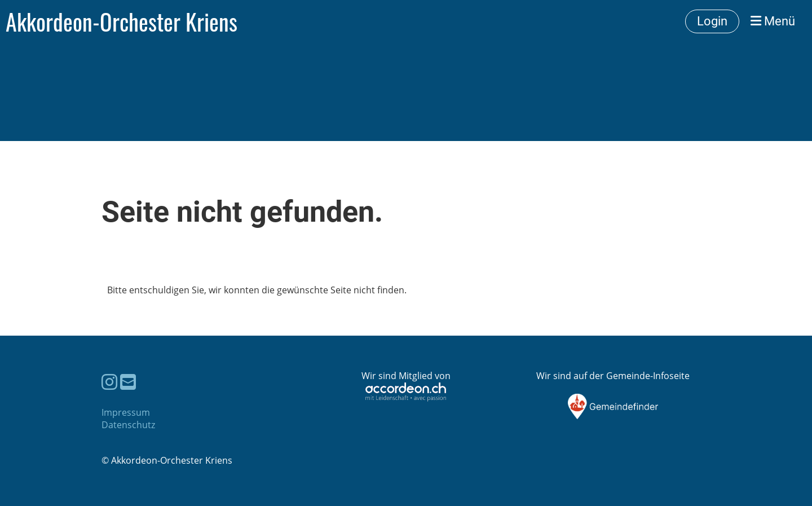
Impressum (126, 412)
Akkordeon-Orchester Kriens (122, 21)
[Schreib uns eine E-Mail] (128, 382)
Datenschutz (128, 425)
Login (712, 21)
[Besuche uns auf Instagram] (109, 382)
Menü (773, 21)
